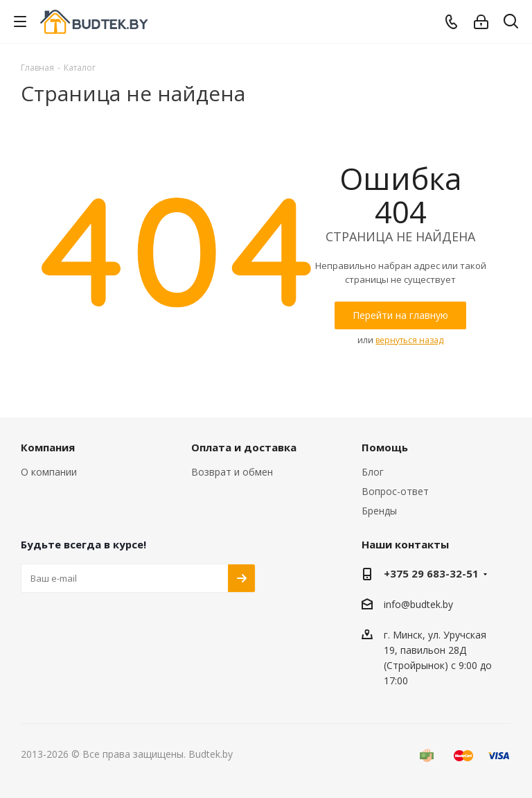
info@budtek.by (418, 604)
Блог (373, 472)
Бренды (379, 511)
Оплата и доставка (244, 447)
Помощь (385, 447)
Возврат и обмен (232, 472)
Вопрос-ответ (395, 491)
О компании (49, 472)
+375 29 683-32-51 (431, 573)
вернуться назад (409, 340)
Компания (48, 447)
